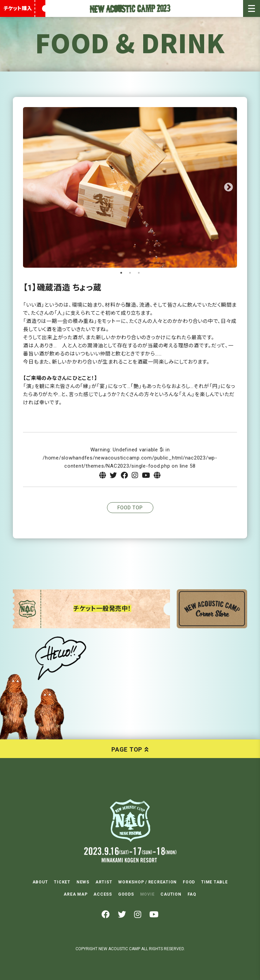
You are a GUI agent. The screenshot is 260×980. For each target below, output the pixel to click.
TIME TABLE (214, 882)
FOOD (189, 882)
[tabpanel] (130, 187)
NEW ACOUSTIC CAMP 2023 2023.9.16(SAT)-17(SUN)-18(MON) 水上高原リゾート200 (130, 820)
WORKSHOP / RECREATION (147, 882)
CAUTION (171, 894)
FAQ (192, 894)
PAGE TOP (127, 749)
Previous (31, 187)
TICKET (62, 882)
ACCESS (103, 894)
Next (229, 187)
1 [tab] (121, 273)
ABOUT (40, 882)
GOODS (126, 894)
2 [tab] (130, 273)
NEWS (83, 882)
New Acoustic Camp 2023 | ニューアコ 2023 (130, 8)
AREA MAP (75, 894)
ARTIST (104, 882)
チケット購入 (18, 8)
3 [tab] (139, 273)
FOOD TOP (130, 508)
